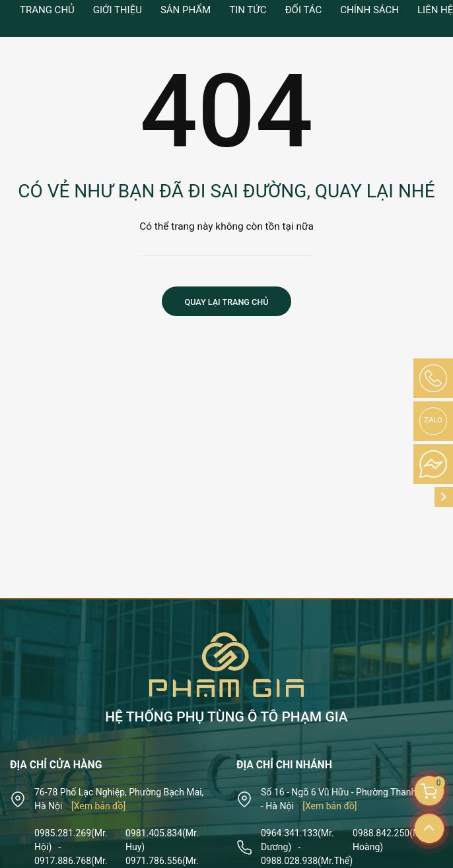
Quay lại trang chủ (227, 302)
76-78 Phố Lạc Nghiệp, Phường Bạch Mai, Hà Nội (119, 799)
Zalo (434, 420)
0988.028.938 (307, 861)
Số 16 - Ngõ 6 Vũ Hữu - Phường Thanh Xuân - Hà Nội (350, 799)
